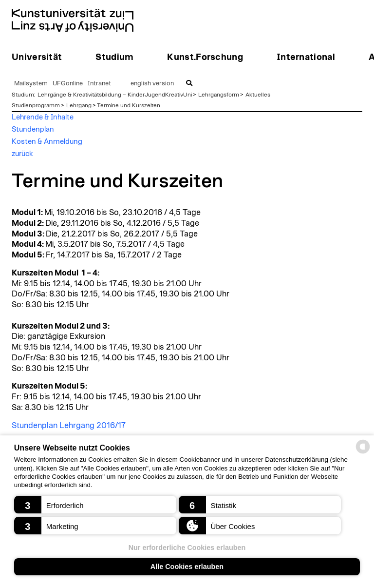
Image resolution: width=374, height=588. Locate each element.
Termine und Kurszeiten (129, 105)
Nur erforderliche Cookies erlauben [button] (187, 548)
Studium (23, 95)
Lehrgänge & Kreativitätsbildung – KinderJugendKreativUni (115, 95)
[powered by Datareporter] (363, 453)
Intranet (99, 84)
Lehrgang (79, 105)
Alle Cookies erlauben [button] (187, 567)
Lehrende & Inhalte (43, 117)
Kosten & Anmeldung (47, 142)
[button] (95, 505)
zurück (22, 154)
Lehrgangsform (219, 95)
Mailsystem (31, 84)
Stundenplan (33, 129)
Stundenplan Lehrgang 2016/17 (69, 426)
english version (152, 84)
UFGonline (68, 84)
